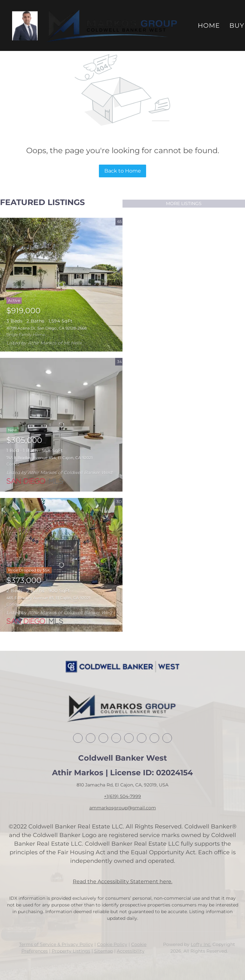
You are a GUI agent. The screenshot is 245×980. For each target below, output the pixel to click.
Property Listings (71, 951)
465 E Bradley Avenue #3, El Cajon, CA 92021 (48, 598)
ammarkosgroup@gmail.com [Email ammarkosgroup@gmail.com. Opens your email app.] (123, 808)
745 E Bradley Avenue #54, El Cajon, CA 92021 (49, 458)
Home (209, 25)
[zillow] (116, 738)
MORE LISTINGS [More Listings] (184, 203)
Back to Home (123, 171)
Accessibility (131, 951)
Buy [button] (237, 25)
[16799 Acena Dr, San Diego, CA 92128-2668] (61, 285)
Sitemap (104, 951)
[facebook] (78, 738)
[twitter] (103, 738)
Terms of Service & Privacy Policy (56, 944)
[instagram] (142, 738)
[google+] (167, 738)
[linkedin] (91, 738)
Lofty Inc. (201, 944)
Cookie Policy (112, 944)
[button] (25, 26)
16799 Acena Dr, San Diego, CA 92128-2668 (47, 328)
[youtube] (154, 738)
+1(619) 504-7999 (122, 796)
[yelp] (129, 738)
